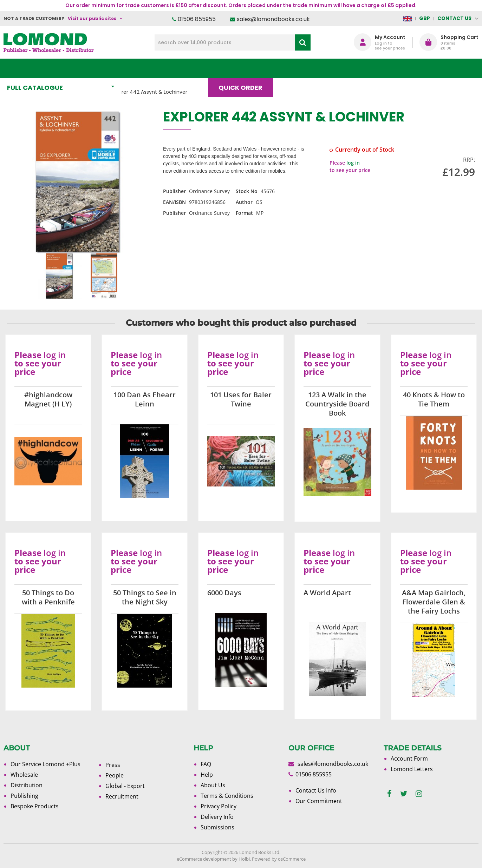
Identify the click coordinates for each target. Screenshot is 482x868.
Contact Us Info (316, 790)
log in (353, 163)
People (115, 775)
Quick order (244, 68)
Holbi (244, 859)
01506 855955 (197, 19)
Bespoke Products (35, 806)
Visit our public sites (92, 18)
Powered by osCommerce (279, 859)
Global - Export (125, 786)
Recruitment (122, 796)
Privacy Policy (219, 806)
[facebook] (389, 794)
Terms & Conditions (227, 796)
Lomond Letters (412, 769)
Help (207, 775)
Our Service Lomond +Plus (45, 764)
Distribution (27, 785)
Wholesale (24, 775)
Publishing (24, 796)
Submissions (217, 827)
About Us (342, 68)
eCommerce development (204, 859)
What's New (156, 68)
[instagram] (419, 794)
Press (113, 765)
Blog (296, 68)
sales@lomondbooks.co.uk (273, 19)
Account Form (409, 758)
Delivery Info (217, 817)
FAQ (206, 764)
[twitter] (404, 794)
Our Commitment (319, 801)
